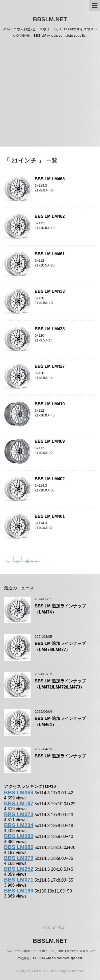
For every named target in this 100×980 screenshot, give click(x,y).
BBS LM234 (19, 825)
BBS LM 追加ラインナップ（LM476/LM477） (60, 647)
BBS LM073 (19, 814)
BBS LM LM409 (50, 441)
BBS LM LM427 (50, 366)
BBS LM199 (19, 891)
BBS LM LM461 (50, 254)
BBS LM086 (19, 847)
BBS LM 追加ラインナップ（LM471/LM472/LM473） (60, 684)
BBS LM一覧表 (54, 928)
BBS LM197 (19, 803)
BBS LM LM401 (50, 516)
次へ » (32, 560)
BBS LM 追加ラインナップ (60, 756)
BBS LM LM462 (50, 216)
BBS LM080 (19, 836)
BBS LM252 (19, 869)
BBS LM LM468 (50, 179)
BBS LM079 (19, 858)
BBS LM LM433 (50, 291)
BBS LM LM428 (50, 329)
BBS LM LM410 (50, 404)
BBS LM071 (19, 880)
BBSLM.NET (50, 19)
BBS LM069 (19, 793)
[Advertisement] (50, 94)
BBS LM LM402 (50, 479)
